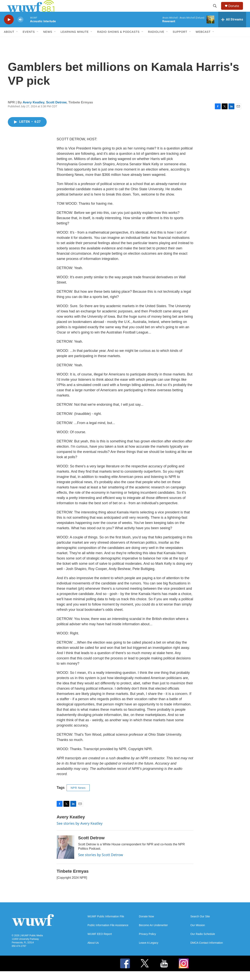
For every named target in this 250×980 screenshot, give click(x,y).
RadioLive (156, 41)
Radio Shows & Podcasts (118, 41)
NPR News (78, 797)
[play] (9, 28)
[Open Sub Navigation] (17, 41)
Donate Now (146, 925)
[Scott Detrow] (65, 856)
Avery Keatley (33, 111)
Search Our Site (200, 925)
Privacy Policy (147, 943)
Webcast (203, 41)
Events (29, 41)
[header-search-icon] (217, 10)
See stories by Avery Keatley (80, 832)
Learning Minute (75, 41)
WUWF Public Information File (106, 925)
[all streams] (232, 28)
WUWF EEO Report (100, 943)
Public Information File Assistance (108, 934)
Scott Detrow (56, 111)
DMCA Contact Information (207, 952)
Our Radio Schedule (203, 943)
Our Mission (198, 934)
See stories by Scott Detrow (101, 864)
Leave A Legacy (149, 952)
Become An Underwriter (153, 934)
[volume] (21, 28)
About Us (93, 952)
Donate (236, 10)
